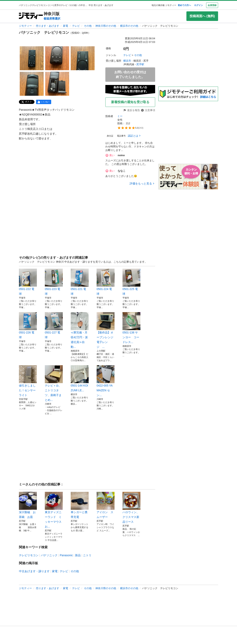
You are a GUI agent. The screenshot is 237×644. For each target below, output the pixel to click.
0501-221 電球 (80, 282)
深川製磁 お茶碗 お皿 (28, 505)
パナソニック (49, 555)
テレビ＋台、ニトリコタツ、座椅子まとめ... (54, 383)
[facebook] (44, 102)
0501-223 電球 (54, 282)
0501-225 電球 (131, 282)
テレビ (76, 26)
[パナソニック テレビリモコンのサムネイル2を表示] (57, 58)
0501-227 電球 (54, 325)
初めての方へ (184, 5)
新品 (78, 555)
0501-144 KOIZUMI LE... (80, 379)
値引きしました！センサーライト (28, 381)
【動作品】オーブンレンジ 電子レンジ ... (106, 330)
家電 (66, 26)
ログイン (199, 5)
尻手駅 (140, 64)
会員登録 (212, 5)
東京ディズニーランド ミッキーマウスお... (54, 510)
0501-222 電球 (28, 282)
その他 (88, 26)
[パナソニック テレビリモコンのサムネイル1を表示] (32, 58)
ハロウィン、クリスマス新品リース (131, 508)
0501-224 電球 (106, 282)
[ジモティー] (31, 16)
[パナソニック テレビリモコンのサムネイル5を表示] (57, 84)
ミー (120, 116)
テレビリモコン (29, 555)
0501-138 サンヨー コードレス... (131, 328)
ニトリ (87, 555)
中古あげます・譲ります (34, 571)
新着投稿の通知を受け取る (130, 102)
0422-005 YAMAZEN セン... (106, 381)
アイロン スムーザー (106, 505)
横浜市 (127, 61)
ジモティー (25, 26)
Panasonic (66, 555)
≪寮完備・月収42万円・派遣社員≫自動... (80, 330)
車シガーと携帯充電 (80, 505)
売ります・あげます (47, 26)
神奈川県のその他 (106, 26)
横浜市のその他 (129, 26)
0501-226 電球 (28, 325)
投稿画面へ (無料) (202, 16)
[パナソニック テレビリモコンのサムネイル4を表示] (32, 84)
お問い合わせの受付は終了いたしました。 (130, 74)
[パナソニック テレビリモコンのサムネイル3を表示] (83, 58)
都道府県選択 (52, 19)
